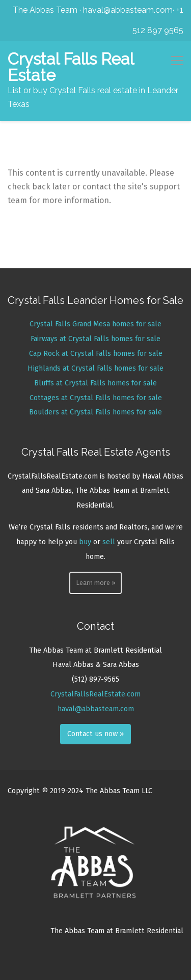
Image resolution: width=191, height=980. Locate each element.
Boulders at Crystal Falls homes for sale (95, 412)
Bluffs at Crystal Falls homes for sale (95, 383)
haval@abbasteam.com (128, 10)
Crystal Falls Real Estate (71, 67)
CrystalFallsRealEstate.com (95, 694)
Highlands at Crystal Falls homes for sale (95, 368)
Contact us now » (95, 734)
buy (85, 542)
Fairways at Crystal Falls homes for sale (95, 339)
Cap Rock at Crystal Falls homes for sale (96, 354)
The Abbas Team (45, 10)
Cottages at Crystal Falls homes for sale (96, 398)
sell (109, 542)
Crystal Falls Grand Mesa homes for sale (95, 324)
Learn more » (96, 583)
